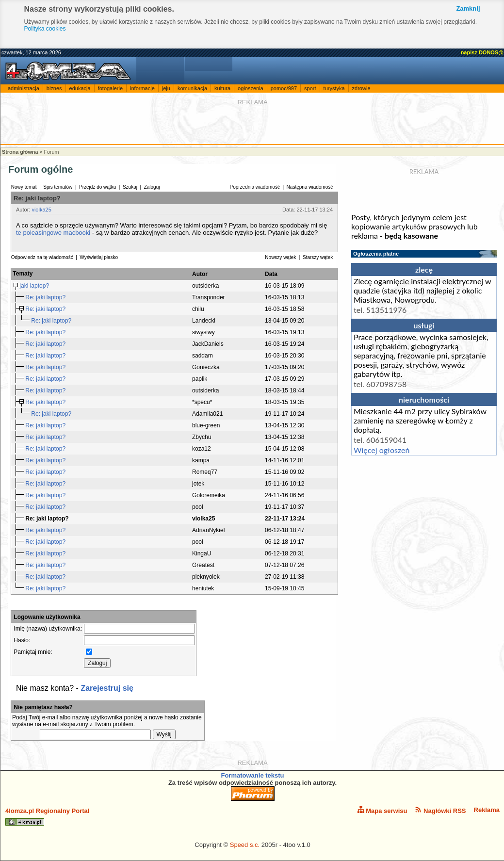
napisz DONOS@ (482, 52)
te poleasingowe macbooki (53, 233)
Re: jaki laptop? (46, 297)
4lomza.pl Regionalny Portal (47, 816)
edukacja (80, 88)
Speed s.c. (245, 845)
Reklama (487, 810)
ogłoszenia (251, 88)
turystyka (334, 88)
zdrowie (361, 88)
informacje (142, 88)
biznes (54, 88)
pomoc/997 (284, 88)
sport (310, 88)
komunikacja (192, 88)
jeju (166, 88)
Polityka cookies (45, 29)
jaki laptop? (35, 286)
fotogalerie (110, 88)
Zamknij (468, 8)
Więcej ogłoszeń (382, 450)
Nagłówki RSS (440, 810)
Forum (51, 152)
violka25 (41, 210)
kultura (222, 88)
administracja (24, 88)
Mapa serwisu (382, 810)
